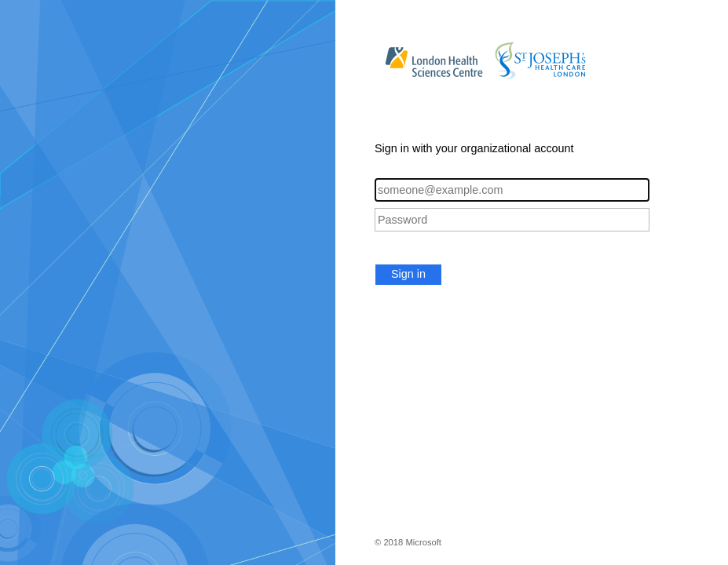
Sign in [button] (408, 274)
